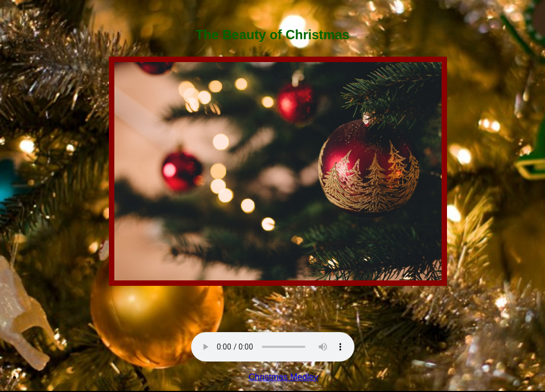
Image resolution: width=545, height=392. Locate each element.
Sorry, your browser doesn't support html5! (273, 347)
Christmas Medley (283, 377)
